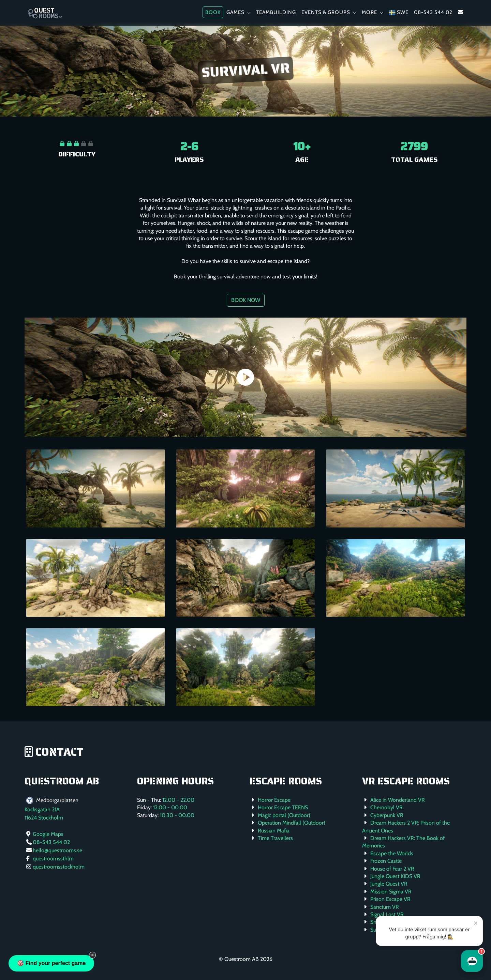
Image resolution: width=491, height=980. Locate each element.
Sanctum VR (385, 907)
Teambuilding (276, 12)
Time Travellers (275, 838)
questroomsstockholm (59, 867)
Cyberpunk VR (387, 815)
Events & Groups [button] (329, 12)
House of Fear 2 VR (392, 869)
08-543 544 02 (433, 12)
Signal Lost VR (387, 914)
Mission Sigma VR (391, 892)
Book (213, 12)
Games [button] (239, 12)
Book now (246, 300)
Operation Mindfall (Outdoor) (292, 823)
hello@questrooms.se (57, 850)
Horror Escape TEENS (283, 807)
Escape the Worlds (392, 853)
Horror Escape (274, 800)
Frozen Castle (386, 861)
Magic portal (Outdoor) (284, 815)
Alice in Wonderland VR (398, 800)
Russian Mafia (274, 831)
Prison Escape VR (390, 899)
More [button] (373, 12)
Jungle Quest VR (389, 884)
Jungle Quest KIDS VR (395, 876)
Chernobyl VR (386, 807)
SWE (399, 13)
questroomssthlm (53, 859)
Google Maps (48, 834)
